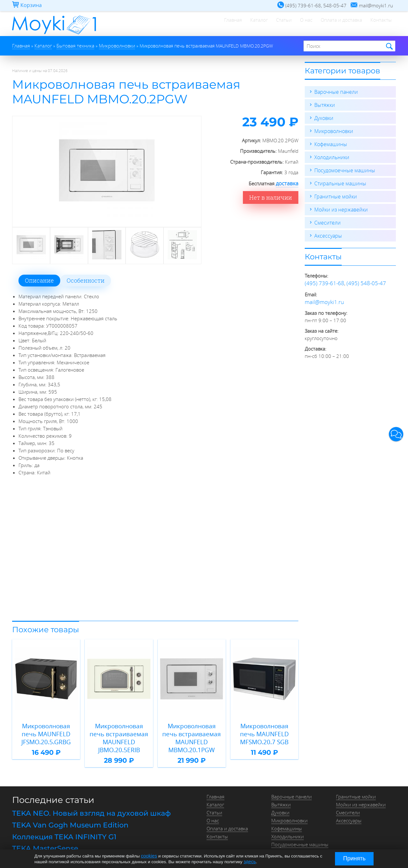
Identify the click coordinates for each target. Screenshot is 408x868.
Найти (388, 46)
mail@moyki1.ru (322, 297)
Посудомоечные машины (343, 168)
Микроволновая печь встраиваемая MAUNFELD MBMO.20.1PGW (192, 731)
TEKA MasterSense (42, 833)
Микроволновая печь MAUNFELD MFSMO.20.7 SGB (264, 731)
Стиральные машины (338, 181)
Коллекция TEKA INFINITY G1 (59, 822)
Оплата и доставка (330, 24)
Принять (354, 858)
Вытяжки (324, 104)
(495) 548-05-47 (361, 279)
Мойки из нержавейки (339, 206)
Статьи (257, 24)
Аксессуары (327, 232)
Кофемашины (330, 142)
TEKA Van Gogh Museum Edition (65, 811)
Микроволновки (332, 130)
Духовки (323, 117)
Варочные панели (335, 91)
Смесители (326, 219)
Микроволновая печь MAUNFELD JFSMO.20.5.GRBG (46, 731)
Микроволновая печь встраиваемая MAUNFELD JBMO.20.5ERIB (119, 731)
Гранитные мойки (334, 193)
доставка (288, 183)
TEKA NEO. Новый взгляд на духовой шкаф (83, 801)
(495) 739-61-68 (323, 279)
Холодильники (331, 155)
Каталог (225, 24)
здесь (249, 861)
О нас (287, 24)
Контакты (377, 24)
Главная (191, 24)
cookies (148, 856)
